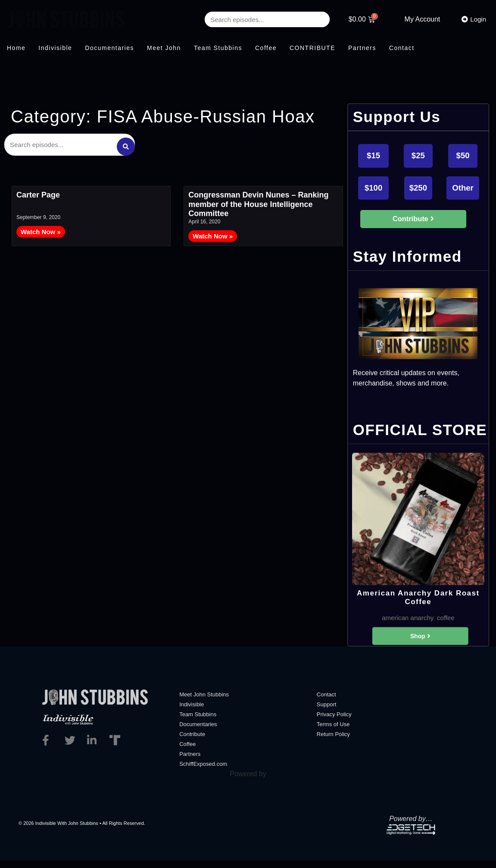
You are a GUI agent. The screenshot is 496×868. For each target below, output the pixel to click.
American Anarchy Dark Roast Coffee (418, 602)
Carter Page (38, 192)
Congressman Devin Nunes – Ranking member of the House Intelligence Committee (258, 202)
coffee (447, 623)
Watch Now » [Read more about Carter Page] (41, 229)
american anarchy (407, 623)
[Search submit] (125, 143)
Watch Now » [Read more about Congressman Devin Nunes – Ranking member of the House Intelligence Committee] (213, 233)
